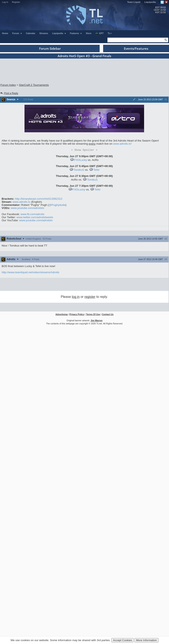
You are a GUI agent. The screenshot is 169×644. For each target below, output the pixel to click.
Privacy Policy (77, 315)
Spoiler (84, 150)
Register (16, 2)
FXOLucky (80, 160)
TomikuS (77, 170)
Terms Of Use (93, 315)
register (90, 297)
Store (89, 33)
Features (76, 33)
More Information (146, 640)
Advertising (62, 315)
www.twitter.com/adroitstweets (35, 218)
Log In (5, 2)
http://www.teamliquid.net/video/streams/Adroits (30, 273)
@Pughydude (57, 205)
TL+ (110, 33)
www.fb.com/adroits (33, 215)
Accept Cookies (123, 640)
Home (5, 33)
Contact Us (108, 315)
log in (76, 297)
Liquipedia (150, 2)
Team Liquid (134, 2)
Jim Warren (97, 321)
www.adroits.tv (21, 202)
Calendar (31, 33)
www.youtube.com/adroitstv (27, 208)
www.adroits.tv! (122, 144)
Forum (17, 33)
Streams (44, 33)
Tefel (94, 170)
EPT (99, 33)
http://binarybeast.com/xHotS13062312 (38, 199)
